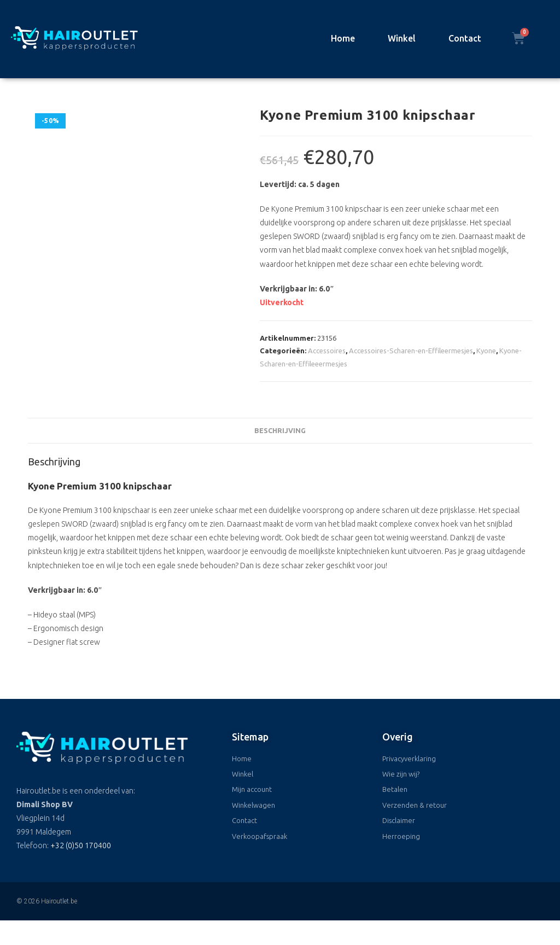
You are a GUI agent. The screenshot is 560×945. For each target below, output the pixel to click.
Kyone (486, 351)
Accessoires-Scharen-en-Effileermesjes (411, 351)
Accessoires (327, 351)
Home (343, 38)
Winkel (402, 38)
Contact (465, 38)
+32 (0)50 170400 (81, 845)
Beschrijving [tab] (280, 430)
